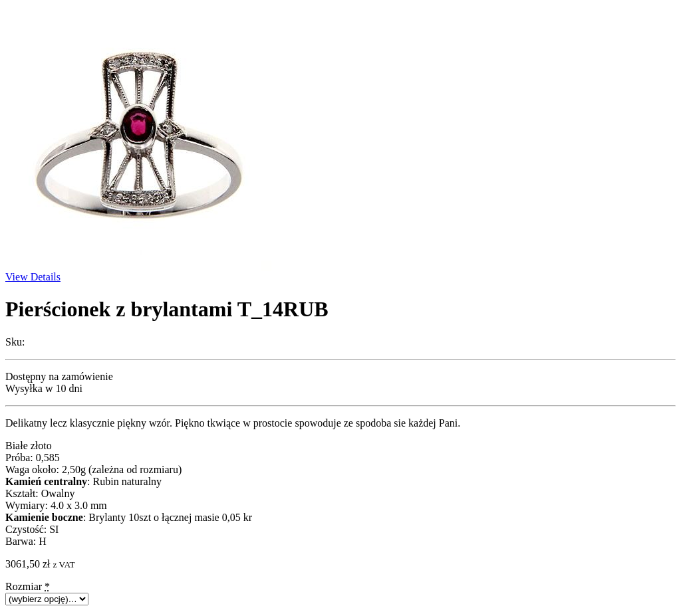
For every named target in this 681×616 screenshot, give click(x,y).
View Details (33, 277)
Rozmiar (28, 586)
